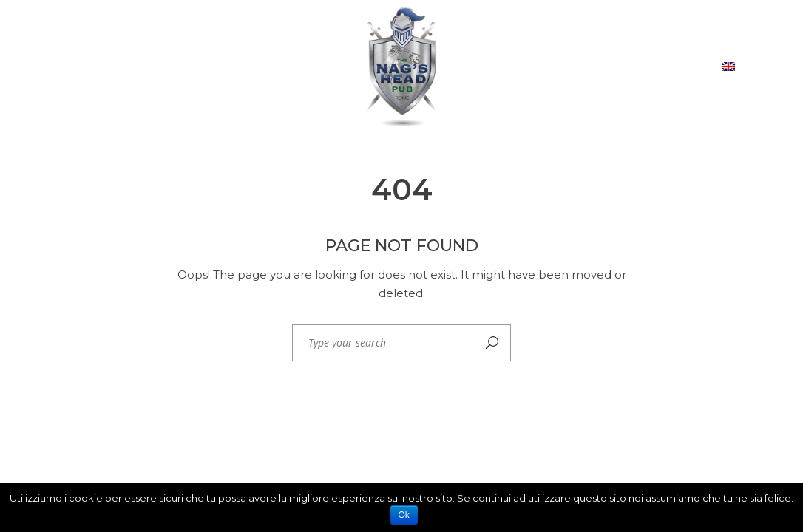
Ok (404, 515)
